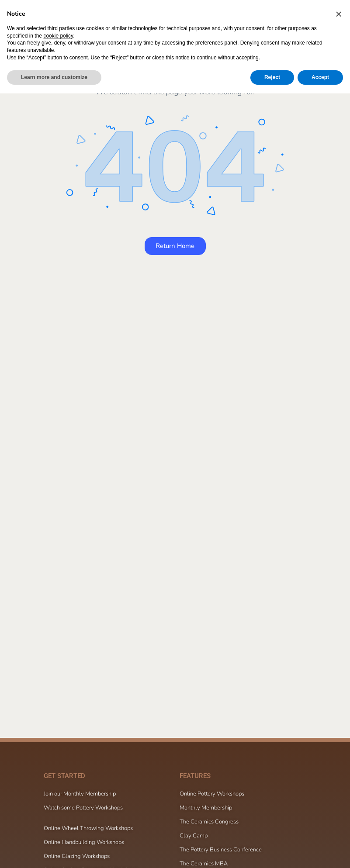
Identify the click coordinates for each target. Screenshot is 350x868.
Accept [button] (320, 852)
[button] (339, 789)
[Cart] (303, 17)
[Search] (277, 17)
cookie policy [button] (58, 810)
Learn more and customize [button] (54, 852)
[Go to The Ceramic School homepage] (74, 16)
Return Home (175, 246)
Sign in (327, 16)
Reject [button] (272, 852)
